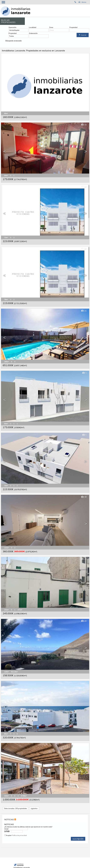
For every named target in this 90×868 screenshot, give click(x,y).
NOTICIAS (9, 819)
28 (84, 559)
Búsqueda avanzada (13, 41)
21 (84, 311)
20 (84, 621)
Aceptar (16, 835)
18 (84, 497)
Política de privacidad (19, 835)
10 (84, 125)
